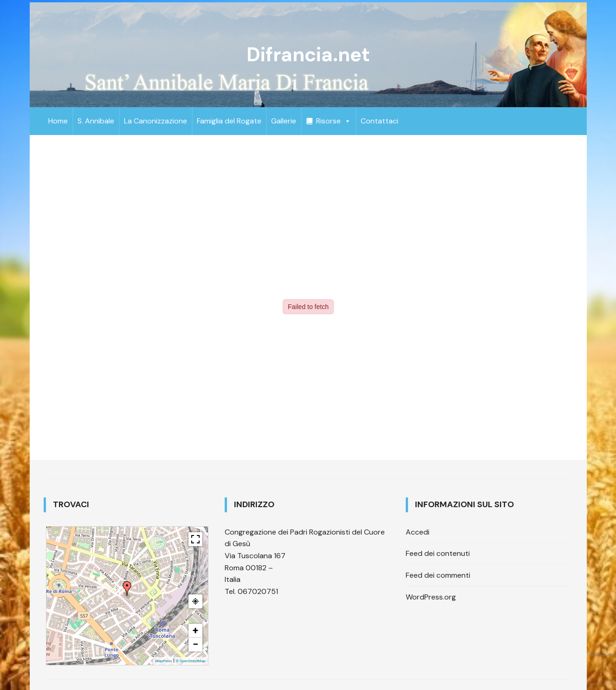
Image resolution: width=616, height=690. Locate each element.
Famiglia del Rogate (229, 121)
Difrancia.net (308, 55)
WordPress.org (431, 597)
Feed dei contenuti (438, 553)
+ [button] (195, 630)
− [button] (195, 644)
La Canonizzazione (156, 121)
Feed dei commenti (438, 575)
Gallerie (284, 121)
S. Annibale (96, 121)
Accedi (418, 532)
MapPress (163, 661)
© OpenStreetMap (191, 661)
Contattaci (379, 121)
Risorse (334, 121)
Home (58, 121)
